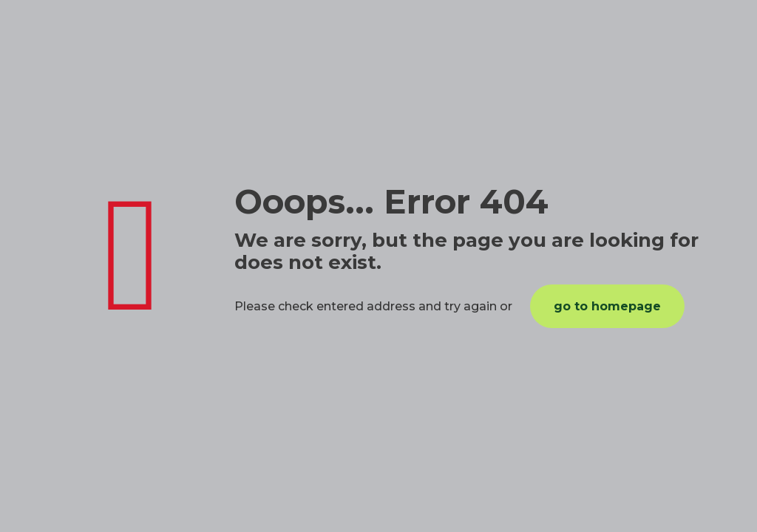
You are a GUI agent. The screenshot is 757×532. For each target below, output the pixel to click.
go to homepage (607, 306)
